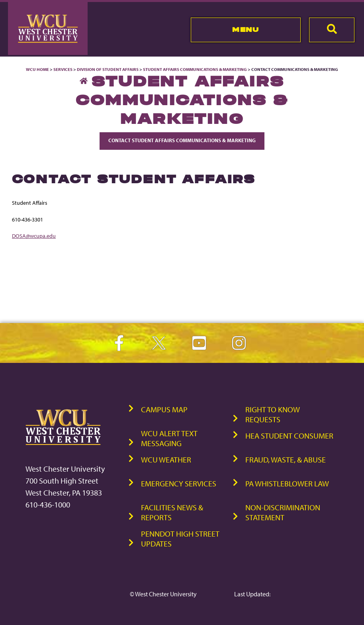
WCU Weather (166, 459)
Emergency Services (179, 483)
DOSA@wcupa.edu (34, 236)
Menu (246, 29)
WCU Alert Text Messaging (169, 438)
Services (63, 69)
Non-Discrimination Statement (283, 512)
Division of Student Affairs (108, 69)
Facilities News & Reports (172, 512)
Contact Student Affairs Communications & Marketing (182, 140)
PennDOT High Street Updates (180, 539)
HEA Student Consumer (289, 436)
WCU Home (37, 69)
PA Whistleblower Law (287, 483)
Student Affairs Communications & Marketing (195, 69)
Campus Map (164, 409)
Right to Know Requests (273, 414)
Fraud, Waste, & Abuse (286, 459)
